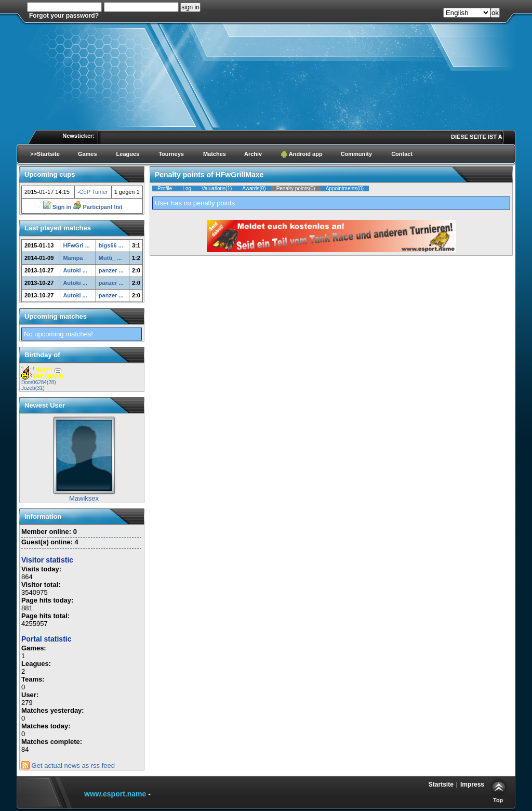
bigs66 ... (111, 245)
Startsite (441, 784)
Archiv (253, 154)
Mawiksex (84, 498)
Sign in (58, 207)
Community (357, 154)
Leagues (128, 154)
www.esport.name (115, 794)
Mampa (73, 258)
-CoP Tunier (93, 192)
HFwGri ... (76, 245)
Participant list (97, 207)
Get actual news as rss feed (68, 766)
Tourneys (171, 154)
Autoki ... (75, 270)
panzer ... (111, 270)
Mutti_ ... (110, 258)
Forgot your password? (64, 16)
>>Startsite (45, 154)
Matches (215, 154)
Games (88, 154)
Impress (472, 784)
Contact (402, 154)
